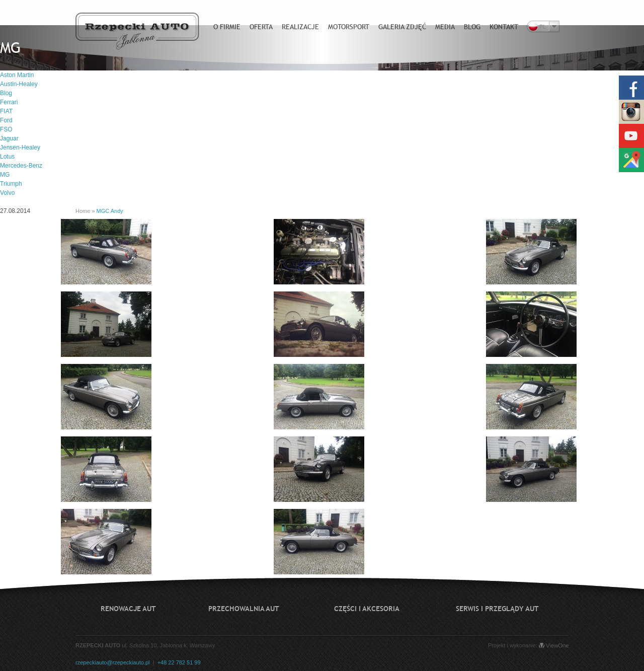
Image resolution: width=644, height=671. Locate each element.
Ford (6, 120)
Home (83, 211)
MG (5, 175)
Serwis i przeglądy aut (497, 609)
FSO (6, 129)
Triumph (11, 184)
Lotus (7, 157)
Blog (6, 93)
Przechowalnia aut (244, 609)
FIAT (6, 111)
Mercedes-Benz (21, 166)
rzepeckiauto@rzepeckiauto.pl (113, 662)
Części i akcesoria (367, 609)
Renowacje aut (128, 609)
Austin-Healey (19, 84)
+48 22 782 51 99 (179, 662)
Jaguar (9, 138)
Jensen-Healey (20, 147)
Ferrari (9, 102)
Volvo (7, 193)
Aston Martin (17, 75)
